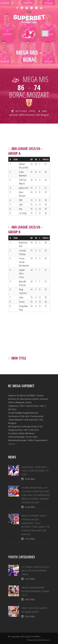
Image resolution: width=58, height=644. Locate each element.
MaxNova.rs (44, 640)
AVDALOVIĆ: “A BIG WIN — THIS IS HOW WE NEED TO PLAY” (35, 471)
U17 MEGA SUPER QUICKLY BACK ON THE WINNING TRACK (35, 571)
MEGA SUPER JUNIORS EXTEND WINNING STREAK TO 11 (35, 591)
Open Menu (45, 33)
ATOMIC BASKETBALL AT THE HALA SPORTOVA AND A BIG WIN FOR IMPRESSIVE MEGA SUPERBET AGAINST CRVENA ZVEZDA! (36, 495)
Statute (12, 444)
